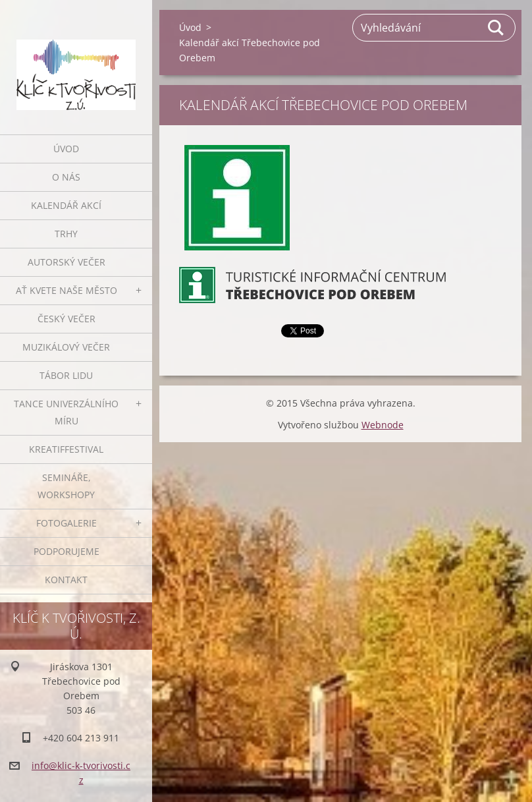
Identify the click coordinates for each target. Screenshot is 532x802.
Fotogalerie (66, 523)
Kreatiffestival (66, 449)
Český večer (66, 319)
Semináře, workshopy (66, 486)
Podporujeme (66, 551)
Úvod (66, 149)
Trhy (66, 234)
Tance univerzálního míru (66, 412)
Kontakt (66, 580)
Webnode (383, 425)
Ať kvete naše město (66, 290)
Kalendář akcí (66, 205)
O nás (66, 177)
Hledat (496, 28)
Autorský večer (66, 262)
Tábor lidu (66, 375)
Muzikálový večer (66, 347)
